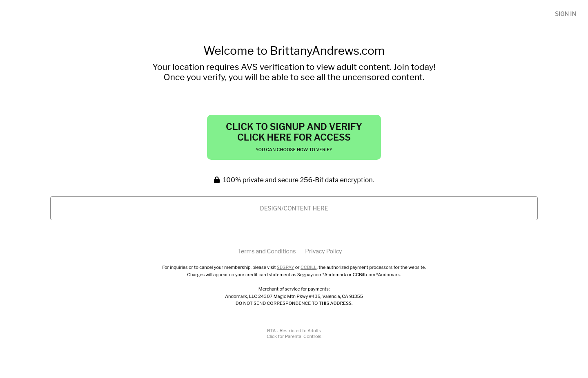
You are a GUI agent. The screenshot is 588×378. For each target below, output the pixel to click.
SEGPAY (286, 267)
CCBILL (309, 267)
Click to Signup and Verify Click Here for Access (294, 137)
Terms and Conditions (267, 251)
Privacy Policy (323, 251)
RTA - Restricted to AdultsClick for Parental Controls (294, 333)
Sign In (566, 14)
